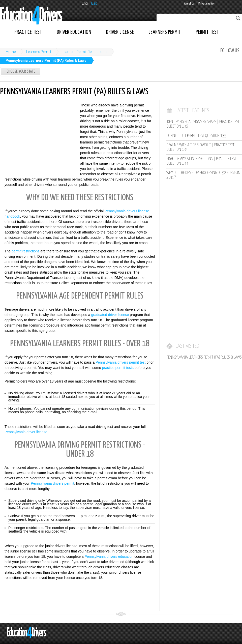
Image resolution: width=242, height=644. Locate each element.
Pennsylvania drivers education (109, 557)
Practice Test (28, 32)
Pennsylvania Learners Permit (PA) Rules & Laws (46, 61)
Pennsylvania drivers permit (52, 483)
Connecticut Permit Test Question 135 (196, 136)
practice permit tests (118, 368)
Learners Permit (165, 32)
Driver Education (74, 32)
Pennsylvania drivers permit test (120, 362)
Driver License (120, 32)
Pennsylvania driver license (26, 432)
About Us (189, 4)
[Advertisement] (38, 136)
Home (11, 52)
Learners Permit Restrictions (84, 52)
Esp (94, 3)
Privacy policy (206, 4)
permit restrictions (25, 251)
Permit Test (207, 32)
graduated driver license (110, 315)
